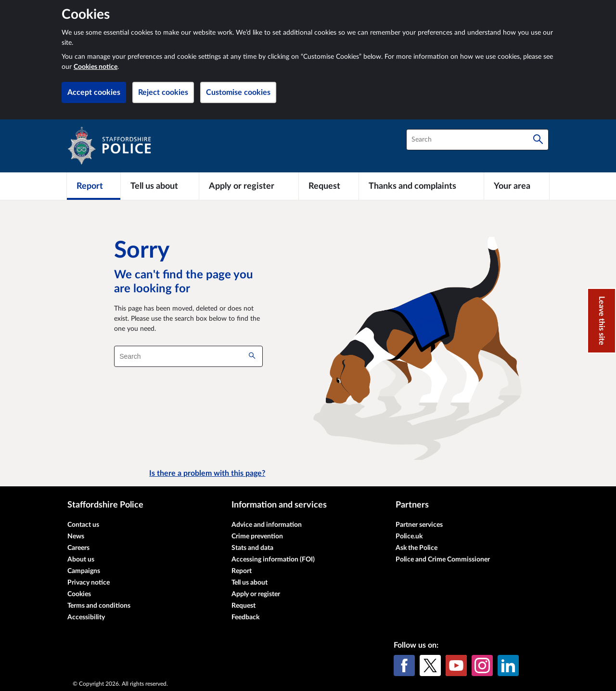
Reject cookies (163, 92)
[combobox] (477, 140)
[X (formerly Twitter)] (430, 665)
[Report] (94, 186)
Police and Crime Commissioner (443, 560)
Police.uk (409, 536)
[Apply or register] (249, 186)
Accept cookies (94, 92)
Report (242, 571)
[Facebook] (404, 665)
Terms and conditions (99, 606)
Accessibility (86, 617)
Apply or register (256, 594)
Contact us (83, 525)
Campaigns (84, 571)
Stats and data (252, 548)
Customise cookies (238, 92)
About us (81, 560)
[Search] (538, 140)
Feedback (245, 617)
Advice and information (267, 525)
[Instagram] (482, 665)
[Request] (329, 186)
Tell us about (250, 583)
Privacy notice (89, 583)
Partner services (419, 525)
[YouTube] (456, 665)
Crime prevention (257, 536)
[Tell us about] (160, 186)
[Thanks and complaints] (421, 186)
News (76, 536)
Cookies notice (96, 67)
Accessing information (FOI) (273, 560)
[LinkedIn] (508, 665)
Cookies (79, 594)
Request (244, 606)
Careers (78, 548)
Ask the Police (417, 548)
